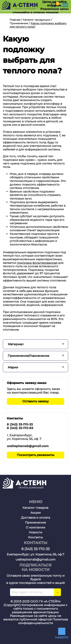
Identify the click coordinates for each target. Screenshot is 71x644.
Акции (36, 513)
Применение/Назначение (28, 356)
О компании (35, 527)
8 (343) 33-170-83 (20, 428)
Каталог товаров (35, 508)
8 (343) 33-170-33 (20, 424)
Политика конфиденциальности (43, 621)
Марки (13, 367)
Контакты (35, 537)
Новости (35, 532)
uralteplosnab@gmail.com (28, 446)
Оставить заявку (35, 401)
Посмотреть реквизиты (36, 455)
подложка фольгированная (37, 263)
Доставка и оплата (35, 518)
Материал (16, 344)
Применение (35, 523)
